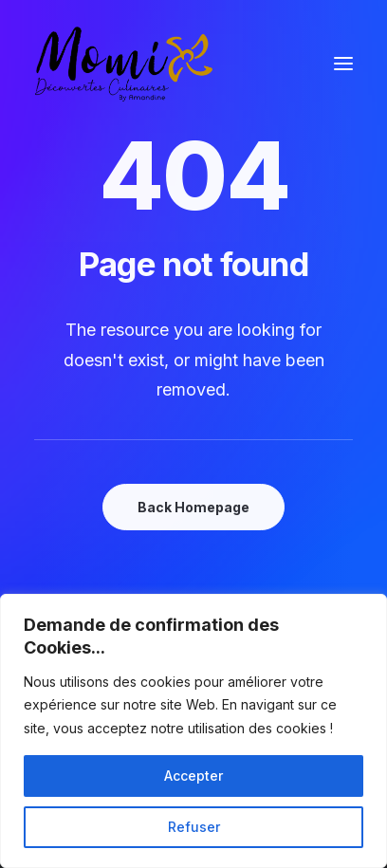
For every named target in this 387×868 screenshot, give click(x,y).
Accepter (193, 776)
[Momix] (124, 64)
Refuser (194, 827)
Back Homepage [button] (193, 507)
